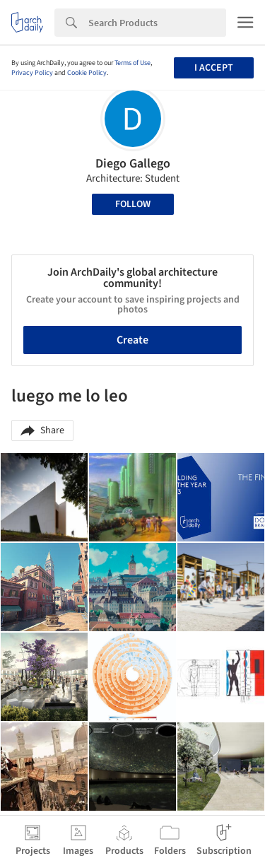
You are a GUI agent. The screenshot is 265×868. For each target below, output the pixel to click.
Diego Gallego (133, 164)
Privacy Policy (32, 73)
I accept (214, 68)
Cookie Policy (87, 73)
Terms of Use (132, 63)
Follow (133, 204)
